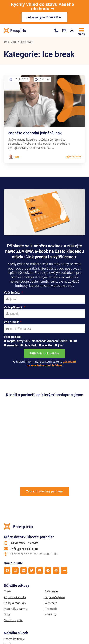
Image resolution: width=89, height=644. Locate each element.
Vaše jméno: (12, 293)
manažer (13, 345)
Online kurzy (12, 610)
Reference (51, 540)
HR (75, 341)
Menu (81, 34)
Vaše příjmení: (14, 307)
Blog (14, 42)
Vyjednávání (73, 156)
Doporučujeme (55, 546)
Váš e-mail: (12, 322)
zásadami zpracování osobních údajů (51, 363)
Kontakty (51, 563)
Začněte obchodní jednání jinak (35, 133)
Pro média (51, 557)
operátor (47, 345)
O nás (8, 540)
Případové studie (15, 546)
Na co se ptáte (13, 568)
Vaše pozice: (12, 337)
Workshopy (12, 604)
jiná (60, 345)
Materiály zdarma (16, 557)
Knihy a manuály (15, 551)
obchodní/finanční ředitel (52, 341)
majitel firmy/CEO (19, 341)
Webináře (51, 551)
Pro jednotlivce (14, 599)
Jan (17, 156)
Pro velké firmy (14, 587)
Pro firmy (10, 593)
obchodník (30, 345)
